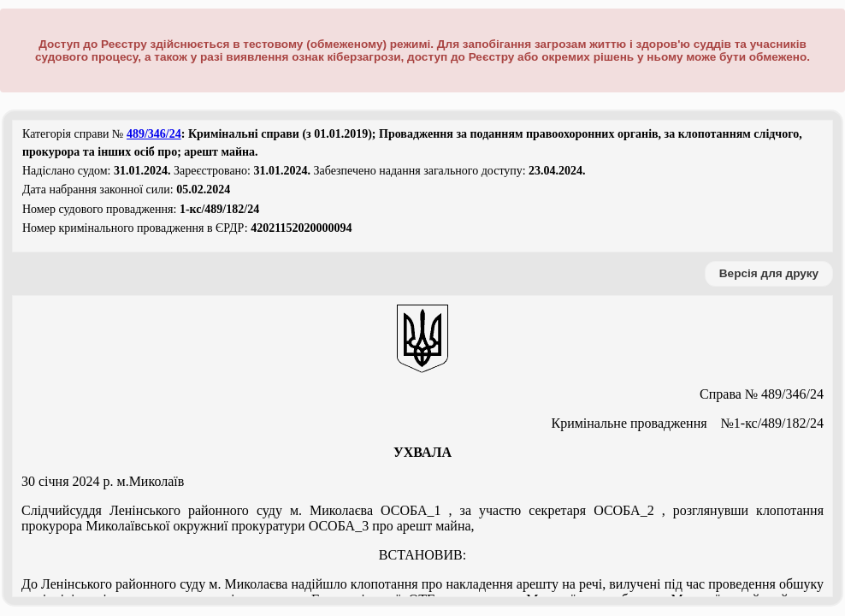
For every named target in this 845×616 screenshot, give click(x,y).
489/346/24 (154, 134)
